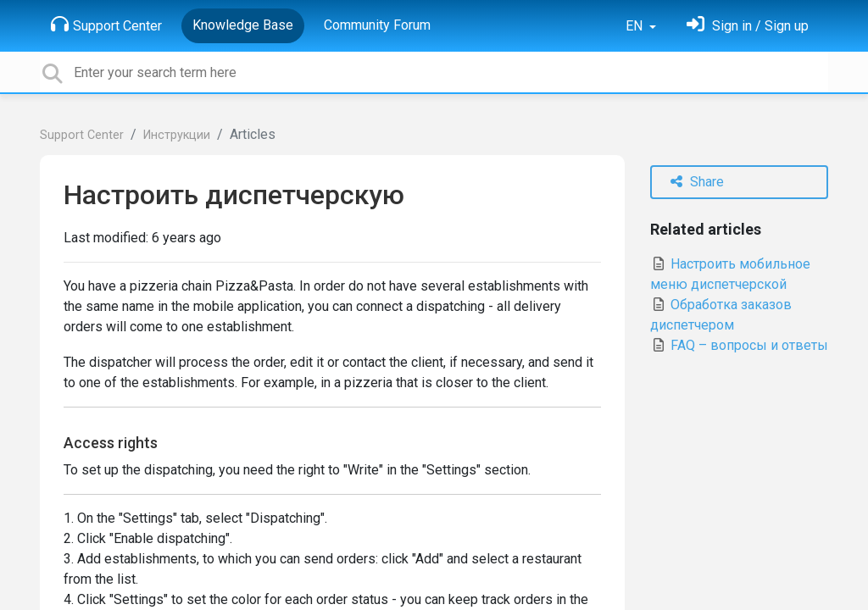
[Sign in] (748, 26)
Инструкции (177, 135)
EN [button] (636, 26)
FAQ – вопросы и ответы (739, 345)
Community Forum (377, 25)
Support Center (106, 25)
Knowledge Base (243, 25)
